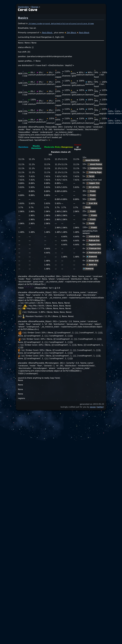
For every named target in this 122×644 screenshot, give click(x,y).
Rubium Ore (93, 241)
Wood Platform (91, 160)
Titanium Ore (94, 249)
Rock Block (46, 33)
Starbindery (24, 7)
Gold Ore (92, 265)
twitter (100, 407)
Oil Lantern (93, 187)
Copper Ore (93, 183)
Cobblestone (95, 168)
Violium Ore (93, 237)
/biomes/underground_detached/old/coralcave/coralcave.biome (61, 23)
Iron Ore (92, 203)
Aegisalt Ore (94, 245)
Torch (90, 176)
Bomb (87, 207)
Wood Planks (95, 164)
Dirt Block (71, 33)
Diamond (92, 257)
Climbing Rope (94, 172)
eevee (93, 407)
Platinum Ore (94, 253)
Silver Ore (92, 261)
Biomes (35, 7)
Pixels (92, 191)
